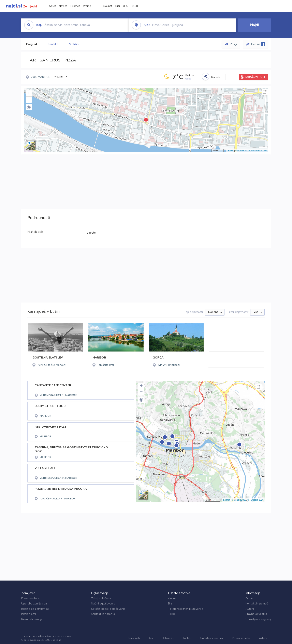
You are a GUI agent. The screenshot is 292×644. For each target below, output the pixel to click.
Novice (63, 6)
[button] (29, 107)
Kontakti (53, 44)
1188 (135, 6)
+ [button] (29, 93)
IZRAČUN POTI (255, 77)
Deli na (258, 44)
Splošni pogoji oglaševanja (108, 609)
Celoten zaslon (265, 92)
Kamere (215, 77)
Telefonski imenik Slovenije (186, 609)
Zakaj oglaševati (102, 598)
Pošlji (233, 44)
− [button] (29, 100)
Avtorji (250, 609)
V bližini (74, 44)
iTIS (126, 6)
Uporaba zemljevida (34, 604)
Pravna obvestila (256, 614)
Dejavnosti (134, 638)
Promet (75, 6)
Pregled (32, 44)
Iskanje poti (29, 614)
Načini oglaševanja (103, 604)
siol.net (108, 6)
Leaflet (230, 150)
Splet (52, 6)
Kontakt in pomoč (257, 604)
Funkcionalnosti (31, 598)
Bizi (118, 6)
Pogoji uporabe (241, 638)
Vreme (87, 6)
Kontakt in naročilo (103, 614)
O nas (249, 598)
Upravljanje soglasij (258, 619)
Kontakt (187, 638)
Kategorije (168, 638)
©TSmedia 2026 (259, 150)
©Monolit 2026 (243, 150)
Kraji (151, 638)
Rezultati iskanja (32, 619)
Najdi (254, 25)
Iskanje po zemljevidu (35, 609)
